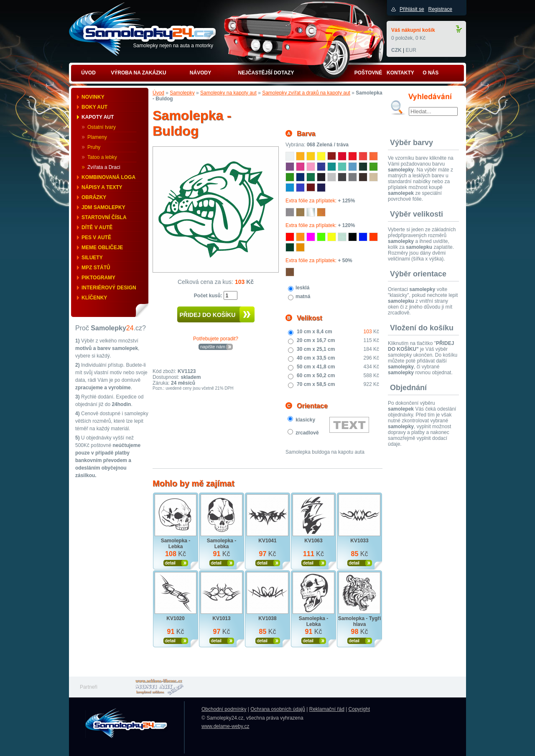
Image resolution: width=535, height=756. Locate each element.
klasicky (305, 420)
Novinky (93, 97)
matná (303, 296)
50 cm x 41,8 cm (316, 367)
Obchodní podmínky (224, 709)
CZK (396, 50)
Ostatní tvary (102, 127)
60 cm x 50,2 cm (316, 375)
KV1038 (267, 618)
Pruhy (94, 147)
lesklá (302, 288)
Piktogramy (98, 278)
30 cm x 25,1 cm (316, 349)
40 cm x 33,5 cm (316, 358)
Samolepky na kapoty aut (228, 93)
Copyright (359, 709)
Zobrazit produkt (176, 563)
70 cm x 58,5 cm (316, 384)
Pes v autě (96, 238)
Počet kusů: (209, 296)
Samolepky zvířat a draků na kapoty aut (306, 93)
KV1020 (175, 618)
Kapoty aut (98, 117)
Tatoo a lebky (102, 157)
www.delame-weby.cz (225, 726)
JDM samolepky (103, 207)
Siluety (92, 258)
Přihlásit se (412, 9)
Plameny (97, 137)
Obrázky (94, 197)
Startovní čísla (104, 217)
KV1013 (221, 618)
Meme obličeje (102, 248)
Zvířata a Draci (104, 167)
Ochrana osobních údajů (278, 709)
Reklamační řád (327, 709)
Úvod (158, 93)
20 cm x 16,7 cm (316, 340)
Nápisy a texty (102, 187)
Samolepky (182, 93)
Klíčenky (94, 298)
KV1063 (313, 541)
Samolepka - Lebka (176, 544)
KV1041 (267, 541)
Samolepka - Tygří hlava (359, 621)
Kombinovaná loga (108, 177)
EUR (411, 50)
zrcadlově (307, 433)
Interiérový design (109, 288)
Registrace (440, 9)
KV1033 (359, 541)
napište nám (213, 347)
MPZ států (96, 268)
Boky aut (94, 107)
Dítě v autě (97, 227)
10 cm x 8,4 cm (315, 332)
